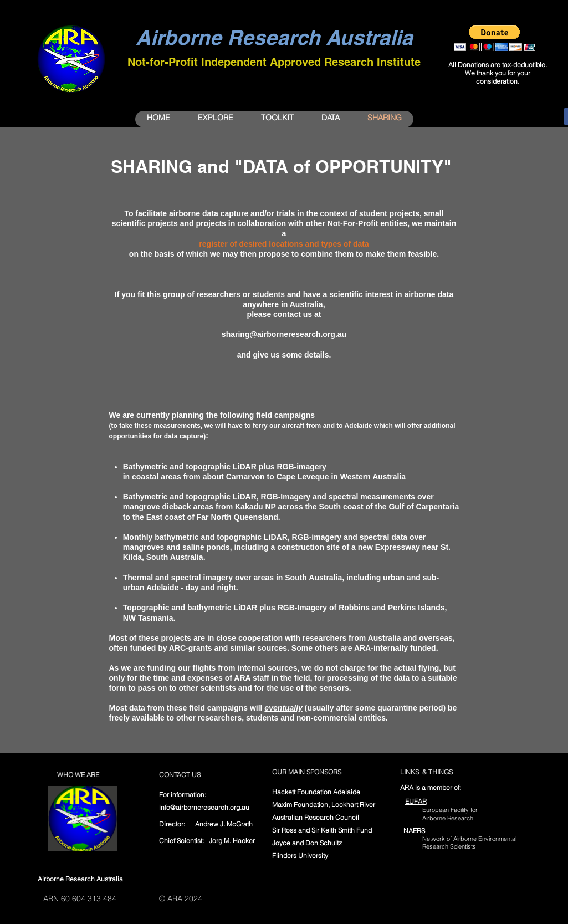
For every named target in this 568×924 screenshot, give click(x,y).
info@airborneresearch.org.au (204, 807)
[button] (495, 38)
